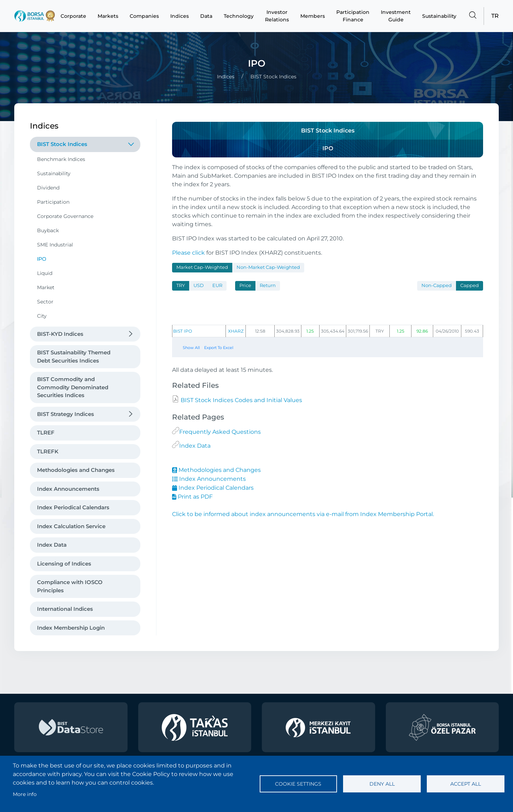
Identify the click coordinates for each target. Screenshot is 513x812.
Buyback (48, 230)
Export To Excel (219, 348)
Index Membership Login (71, 628)
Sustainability (439, 16)
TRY (181, 285)
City (42, 316)
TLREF (46, 433)
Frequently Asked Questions (220, 432)
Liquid (45, 273)
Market (46, 287)
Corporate (73, 16)
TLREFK (48, 451)
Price (245, 285)
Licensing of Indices (64, 564)
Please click (188, 253)
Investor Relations (277, 16)
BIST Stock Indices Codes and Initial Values (241, 400)
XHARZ (236, 331)
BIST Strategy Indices (66, 414)
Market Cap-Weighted (202, 267)
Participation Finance (353, 16)
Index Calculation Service (71, 526)
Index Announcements (68, 489)
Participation (53, 202)
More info (25, 794)
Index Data (52, 545)
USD (199, 285)
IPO (42, 259)
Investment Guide (396, 16)
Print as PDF (192, 497)
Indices (180, 16)
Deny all (382, 784)
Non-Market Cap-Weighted (268, 267)
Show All (191, 348)
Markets (108, 16)
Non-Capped (437, 285)
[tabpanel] (328, 319)
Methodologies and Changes (76, 470)
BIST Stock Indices (62, 144)
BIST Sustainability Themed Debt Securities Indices (74, 356)
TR (495, 16)
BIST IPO (183, 331)
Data (206, 16)
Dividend (48, 188)
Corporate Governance (65, 216)
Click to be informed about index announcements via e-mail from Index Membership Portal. (303, 514)
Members (313, 16)
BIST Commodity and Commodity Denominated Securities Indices (73, 387)
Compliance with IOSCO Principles (70, 586)
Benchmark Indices (61, 159)
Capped (470, 285)
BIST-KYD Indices (60, 334)
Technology (239, 16)
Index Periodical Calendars (73, 507)
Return (268, 285)
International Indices (65, 609)
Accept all (466, 784)
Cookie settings (298, 784)
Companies (144, 16)
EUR (217, 285)
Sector (45, 302)
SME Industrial (55, 245)
